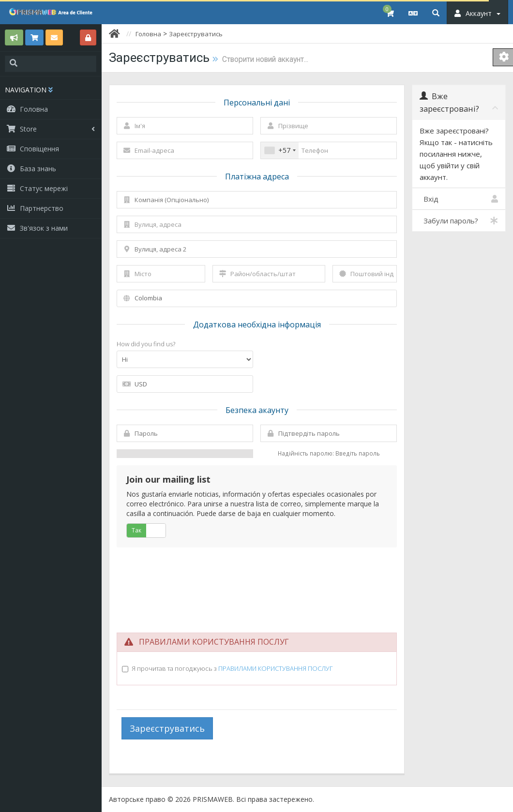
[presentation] (257, 583)
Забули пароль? (459, 221)
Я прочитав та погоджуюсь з (232, 668)
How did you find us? (146, 344)
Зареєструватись (196, 34)
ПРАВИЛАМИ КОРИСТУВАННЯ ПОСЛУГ (275, 668)
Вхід (459, 199)
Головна (148, 34)
